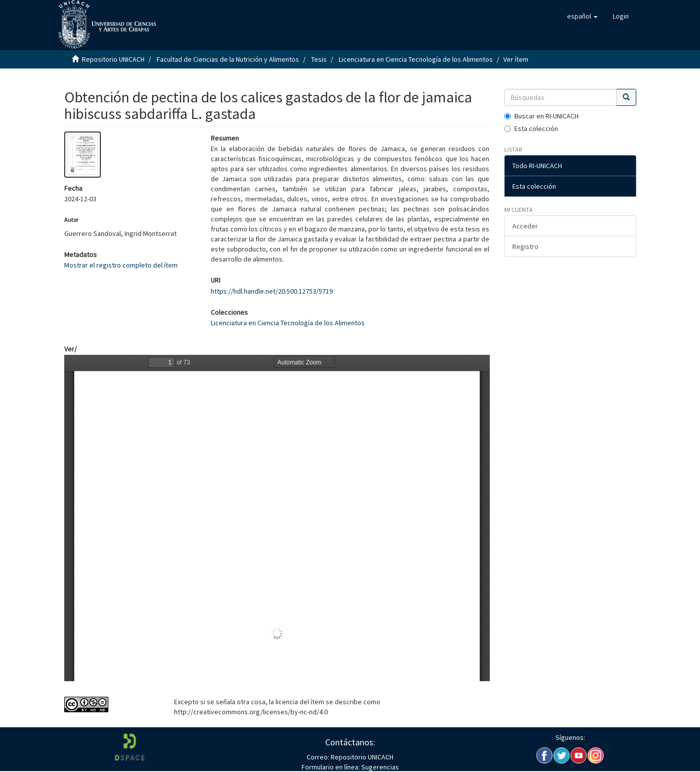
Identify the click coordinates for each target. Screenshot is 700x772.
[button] (582, 16)
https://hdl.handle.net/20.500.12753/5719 (272, 291)
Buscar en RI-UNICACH (541, 116)
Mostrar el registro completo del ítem (121, 265)
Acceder (525, 226)
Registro (525, 246)
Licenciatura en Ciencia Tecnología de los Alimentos (416, 59)
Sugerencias (379, 767)
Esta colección (531, 128)
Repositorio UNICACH (113, 59)
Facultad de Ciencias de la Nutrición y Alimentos (228, 59)
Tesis (319, 59)
